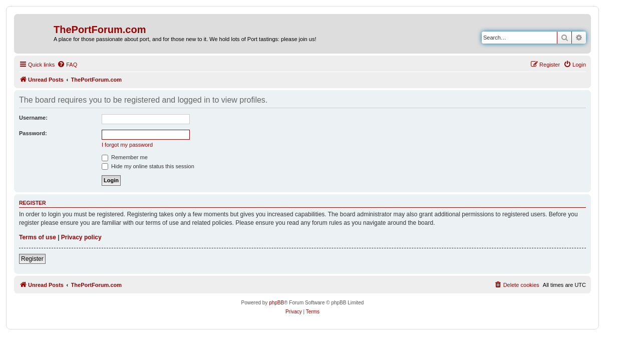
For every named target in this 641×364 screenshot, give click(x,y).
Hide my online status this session (148, 166)
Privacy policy (81, 237)
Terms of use (38, 237)
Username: (33, 118)
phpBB (276, 303)
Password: (33, 133)
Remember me (125, 157)
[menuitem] (67, 65)
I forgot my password (127, 145)
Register (32, 259)
